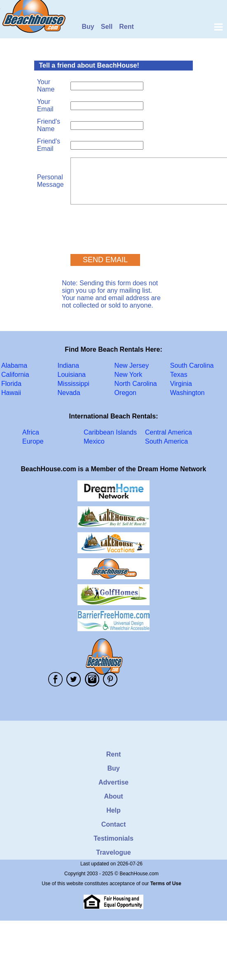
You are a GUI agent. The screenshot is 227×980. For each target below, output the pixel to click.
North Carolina (136, 384)
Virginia (181, 384)
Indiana (69, 365)
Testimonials (113, 838)
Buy (88, 27)
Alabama (14, 365)
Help (113, 810)
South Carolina (192, 365)
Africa (31, 432)
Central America (168, 432)
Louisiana (72, 375)
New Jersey (132, 365)
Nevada (69, 393)
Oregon (125, 393)
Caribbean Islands (110, 432)
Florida (11, 384)
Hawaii (11, 393)
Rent (126, 27)
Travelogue (113, 852)
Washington (187, 393)
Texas (179, 375)
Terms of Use (166, 884)
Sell (107, 27)
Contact (114, 824)
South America (166, 441)
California (15, 375)
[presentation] (133, 226)
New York (129, 375)
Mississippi (74, 384)
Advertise (113, 782)
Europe (33, 441)
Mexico (94, 441)
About (113, 796)
